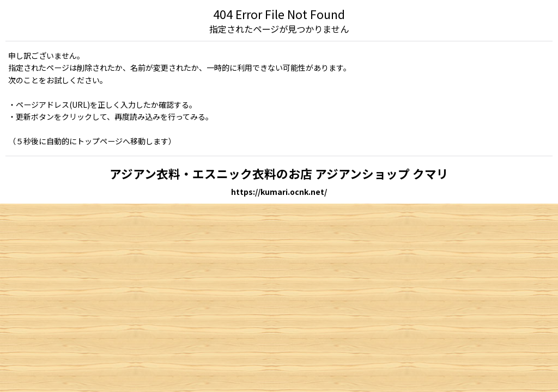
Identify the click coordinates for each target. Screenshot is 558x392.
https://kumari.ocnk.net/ (279, 192)
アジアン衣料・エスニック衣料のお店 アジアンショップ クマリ (279, 173)
